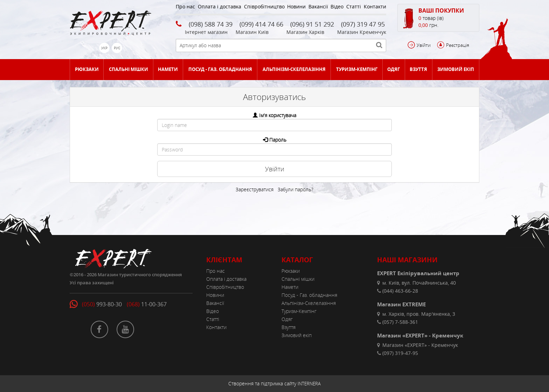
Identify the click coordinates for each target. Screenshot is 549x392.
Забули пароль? (296, 189)
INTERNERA (309, 384)
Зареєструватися (255, 189)
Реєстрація (458, 45)
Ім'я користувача (278, 115)
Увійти (424, 45)
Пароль (278, 140)
